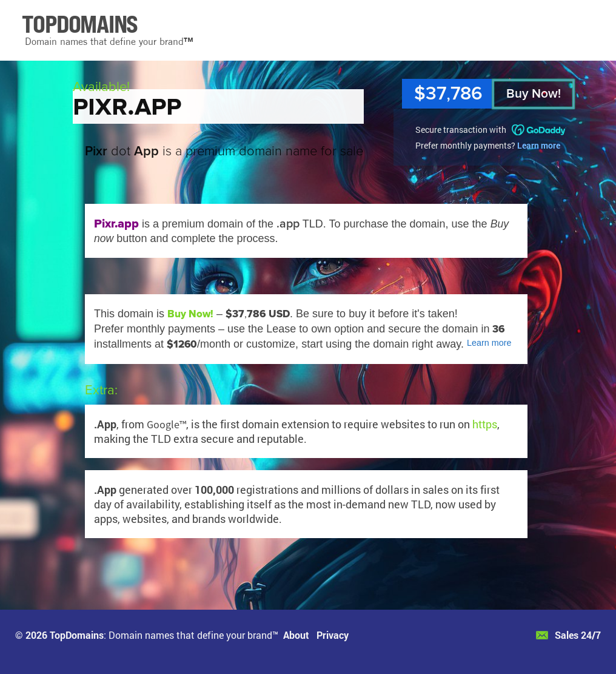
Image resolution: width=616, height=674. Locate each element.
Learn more (539, 145)
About (296, 635)
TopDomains (77, 635)
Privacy (333, 635)
